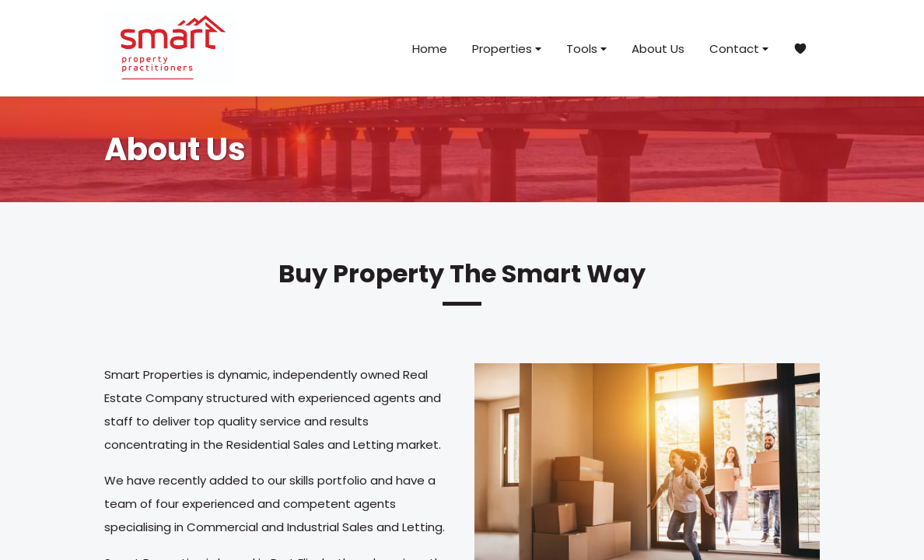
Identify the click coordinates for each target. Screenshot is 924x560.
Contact (739, 49)
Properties (507, 49)
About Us (658, 49)
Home (430, 49)
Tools (586, 49)
